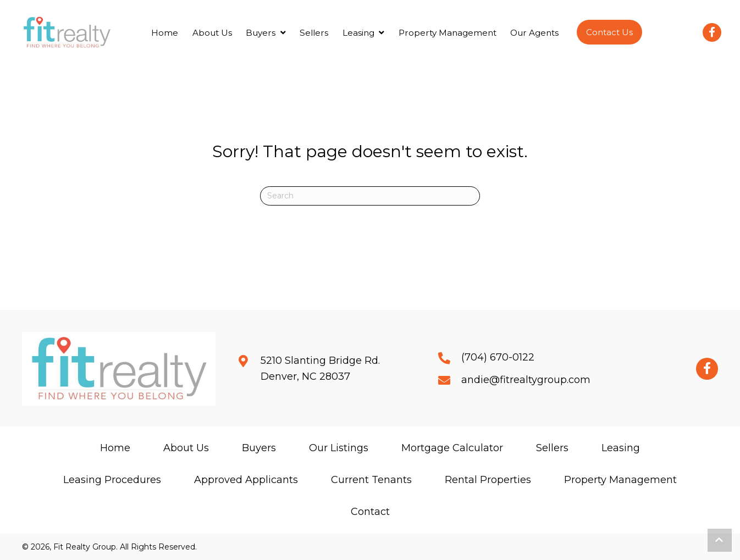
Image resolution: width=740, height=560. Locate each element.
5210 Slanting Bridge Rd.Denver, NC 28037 (320, 368)
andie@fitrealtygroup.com (526, 380)
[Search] (370, 196)
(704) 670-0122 (498, 357)
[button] (609, 32)
